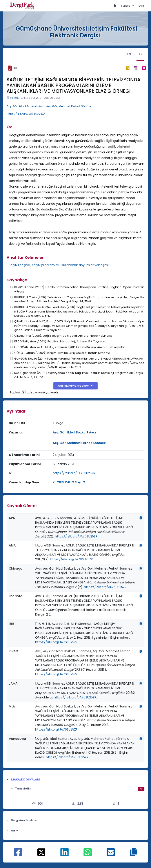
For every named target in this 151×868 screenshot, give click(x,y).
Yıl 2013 (15, 98)
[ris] (136, 68)
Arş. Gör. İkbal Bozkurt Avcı (25, 106)
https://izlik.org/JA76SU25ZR (26, 114)
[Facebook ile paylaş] (18, 855)
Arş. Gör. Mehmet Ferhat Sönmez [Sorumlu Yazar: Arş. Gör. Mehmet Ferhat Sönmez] (79, 443)
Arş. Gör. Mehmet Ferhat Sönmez (69, 106)
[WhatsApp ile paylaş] (88, 855)
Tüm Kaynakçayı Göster (73, 386)
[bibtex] (128, 68)
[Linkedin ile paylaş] (65, 855)
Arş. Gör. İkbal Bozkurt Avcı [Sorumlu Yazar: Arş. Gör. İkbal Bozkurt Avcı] (74, 432)
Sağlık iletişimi (19, 265)
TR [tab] (140, 54)
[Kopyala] (141, 518)
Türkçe (126, 6)
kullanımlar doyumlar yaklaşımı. (85, 265)
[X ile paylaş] (41, 852)
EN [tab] (129, 54)
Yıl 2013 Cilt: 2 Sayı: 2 (69, 482)
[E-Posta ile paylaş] (111, 855)
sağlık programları (46, 265)
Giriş (142, 6)
